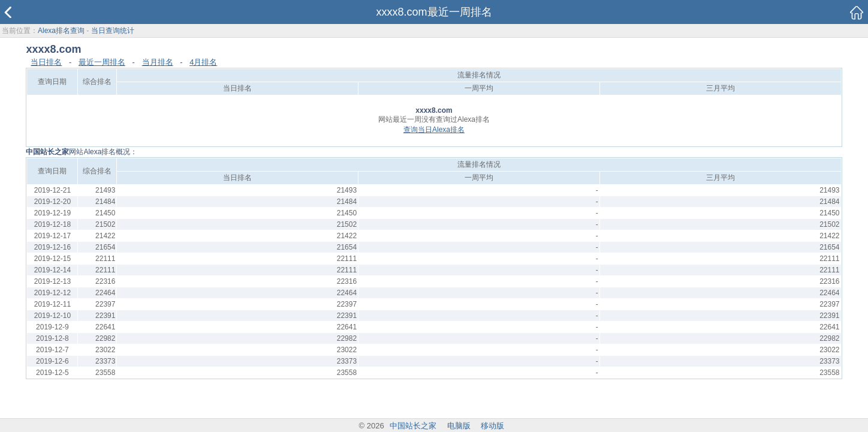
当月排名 (158, 62)
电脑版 (459, 426)
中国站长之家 (413, 426)
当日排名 (46, 62)
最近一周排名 (102, 62)
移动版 (492, 426)
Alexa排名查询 (61, 31)
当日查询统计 (113, 31)
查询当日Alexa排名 (434, 130)
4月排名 (203, 62)
